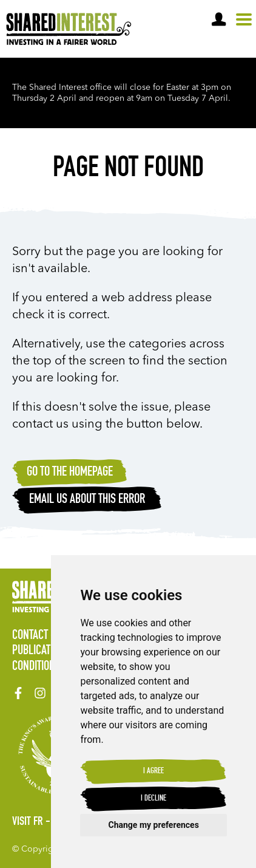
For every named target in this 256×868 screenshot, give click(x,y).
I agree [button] (153, 771)
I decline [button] (153, 799)
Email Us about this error (87, 500)
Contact (30, 636)
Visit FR (28, 822)
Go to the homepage (70, 473)
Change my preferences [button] (154, 825)
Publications (41, 651)
